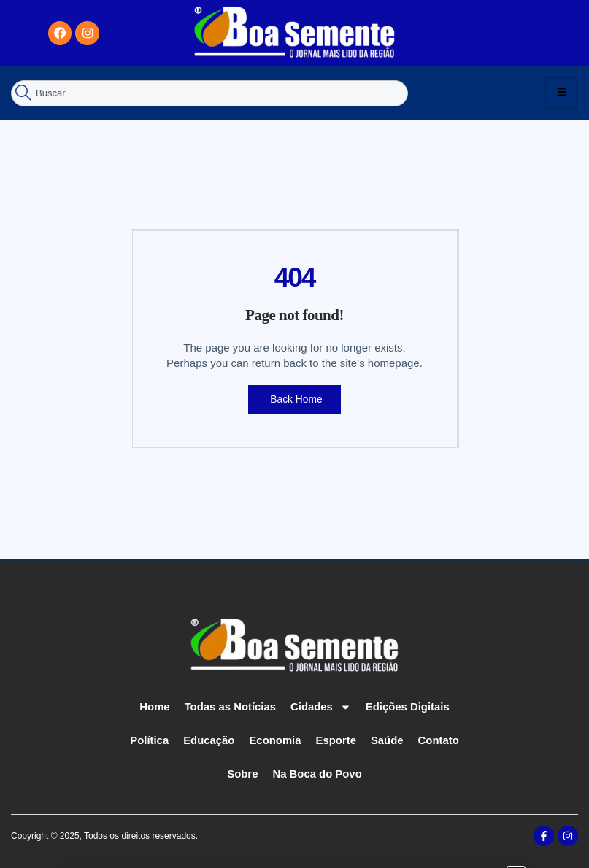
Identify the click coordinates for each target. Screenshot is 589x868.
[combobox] (209, 93)
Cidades (321, 706)
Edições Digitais (408, 706)
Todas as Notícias (230, 706)
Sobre (243, 774)
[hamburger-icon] (562, 93)
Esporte (336, 740)
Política (149, 740)
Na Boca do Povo (317, 774)
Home (154, 706)
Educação (208, 740)
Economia (275, 740)
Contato (440, 740)
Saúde (388, 740)
